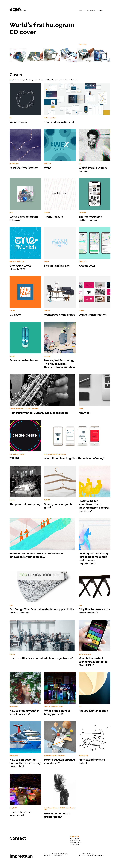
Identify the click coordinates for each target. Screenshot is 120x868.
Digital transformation (95, 297)
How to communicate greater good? (60, 797)
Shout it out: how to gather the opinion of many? (77, 441)
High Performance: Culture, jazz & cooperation (43, 395)
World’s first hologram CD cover (25, 201)
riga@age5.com (75, 841)
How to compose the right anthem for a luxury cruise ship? (25, 746)
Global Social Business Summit (95, 152)
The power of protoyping (25, 487)
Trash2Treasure (60, 199)
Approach (93, 10)
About (86, 10)
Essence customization (25, 343)
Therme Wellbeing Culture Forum (95, 201)
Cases (81, 10)
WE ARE (25, 441)
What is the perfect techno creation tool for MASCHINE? (95, 644)
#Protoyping (75, 80)
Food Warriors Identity (25, 150)
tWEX (60, 150)
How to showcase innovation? (25, 796)
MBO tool (95, 395)
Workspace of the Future (60, 297)
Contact (100, 10)
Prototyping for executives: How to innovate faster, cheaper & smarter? (95, 490)
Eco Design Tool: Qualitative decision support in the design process (43, 593)
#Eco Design (30, 80)
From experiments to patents (95, 744)
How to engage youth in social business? (25, 695)
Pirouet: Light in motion (95, 693)
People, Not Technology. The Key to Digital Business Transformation (60, 346)
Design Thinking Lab (60, 248)
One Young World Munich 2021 (25, 250)
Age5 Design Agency (18, 10)
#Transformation (40, 80)
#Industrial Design (18, 80)
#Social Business (53, 80)
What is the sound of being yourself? (60, 695)
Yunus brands (25, 104)
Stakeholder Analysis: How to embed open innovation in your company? (43, 539)
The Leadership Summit (77, 104)
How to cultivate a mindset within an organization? (43, 641)
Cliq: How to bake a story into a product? (95, 593)
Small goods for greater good (60, 488)
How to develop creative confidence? (60, 744)
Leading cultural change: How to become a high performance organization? (95, 543)
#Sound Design (64, 80)
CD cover (25, 297)
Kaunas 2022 (95, 248)
